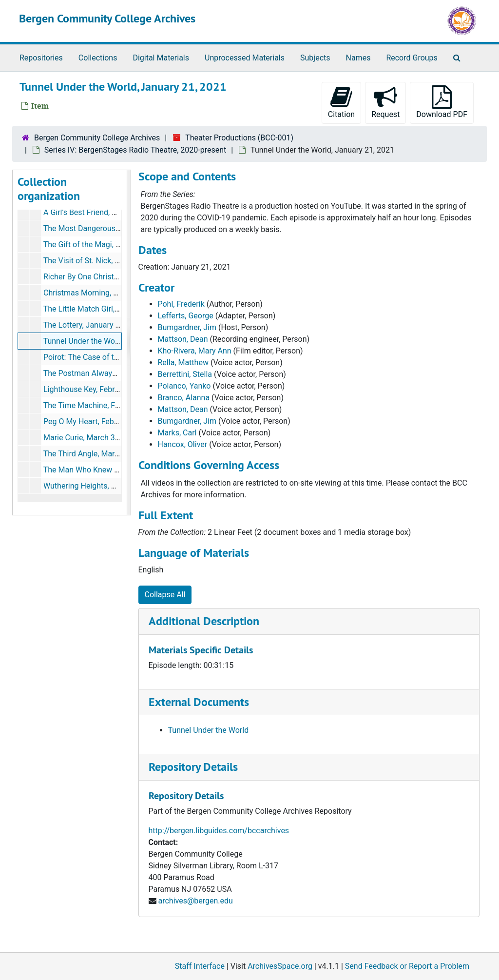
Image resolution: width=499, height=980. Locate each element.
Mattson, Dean (183, 339)
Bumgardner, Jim (187, 327)
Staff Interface (200, 966)
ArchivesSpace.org (280, 966)
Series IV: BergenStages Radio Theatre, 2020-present (135, 150)
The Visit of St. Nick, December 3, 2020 (111, 261)
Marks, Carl (177, 433)
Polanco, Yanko (184, 386)
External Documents (199, 702)
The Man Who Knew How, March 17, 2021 (115, 470)
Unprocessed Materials (245, 58)
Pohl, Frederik (181, 304)
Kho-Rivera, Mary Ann (195, 351)
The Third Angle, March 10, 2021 (99, 454)
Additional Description (204, 621)
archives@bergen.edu (195, 901)
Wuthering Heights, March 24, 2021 (104, 486)
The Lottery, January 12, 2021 (94, 325)
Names (358, 58)
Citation (341, 102)
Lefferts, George (186, 316)
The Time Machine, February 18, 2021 (108, 405)
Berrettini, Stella (185, 374)
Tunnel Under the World (209, 730)
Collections (98, 58)
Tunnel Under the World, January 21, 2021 (115, 341)
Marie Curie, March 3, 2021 (90, 438)
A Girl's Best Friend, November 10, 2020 (111, 212)
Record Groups (412, 58)
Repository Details (193, 767)
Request (385, 102)
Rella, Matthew (183, 363)
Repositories (41, 58)
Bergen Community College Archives (107, 18)
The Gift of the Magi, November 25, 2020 (113, 245)
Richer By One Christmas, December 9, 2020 (119, 277)
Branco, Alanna (184, 398)
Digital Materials (161, 58)
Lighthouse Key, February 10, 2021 (102, 389)
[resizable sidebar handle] (129, 343)
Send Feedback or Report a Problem (407, 966)
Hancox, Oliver (183, 444)
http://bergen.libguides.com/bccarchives (219, 831)
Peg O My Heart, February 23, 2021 (103, 421)
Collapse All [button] (165, 595)
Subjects (315, 58)
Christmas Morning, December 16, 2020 (112, 293)
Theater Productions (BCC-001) (239, 138)
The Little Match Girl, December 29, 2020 (114, 309)
